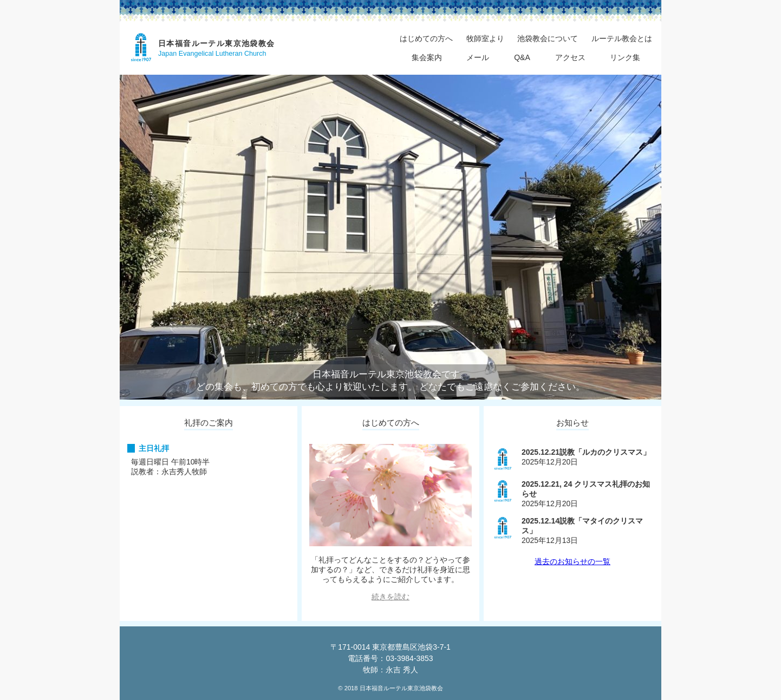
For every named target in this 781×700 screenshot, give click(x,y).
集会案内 (427, 57)
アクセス (570, 57)
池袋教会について (548, 38)
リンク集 (625, 57)
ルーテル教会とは (622, 38)
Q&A (522, 57)
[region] (390, 237)
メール (478, 57)
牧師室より (485, 38)
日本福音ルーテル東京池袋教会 (217, 43)
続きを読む (390, 597)
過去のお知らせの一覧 (572, 561)
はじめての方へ (426, 38)
